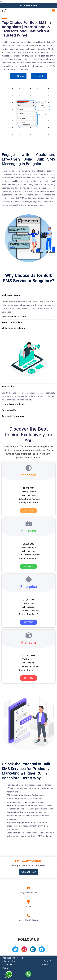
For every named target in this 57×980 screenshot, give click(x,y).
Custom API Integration (13, 416)
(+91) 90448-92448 (29, 920)
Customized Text (10, 410)
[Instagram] (24, 950)
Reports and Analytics (13, 322)
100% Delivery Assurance (14, 316)
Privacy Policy (9, 961)
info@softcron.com (28, 893)
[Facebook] (42, 950)
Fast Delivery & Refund (13, 404)
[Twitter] (15, 950)
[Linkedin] (33, 950)
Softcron (18, 958)
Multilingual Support (12, 295)
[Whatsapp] (11, 974)
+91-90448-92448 (29, 6)
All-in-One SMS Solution (13, 328)
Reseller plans (9, 386)
